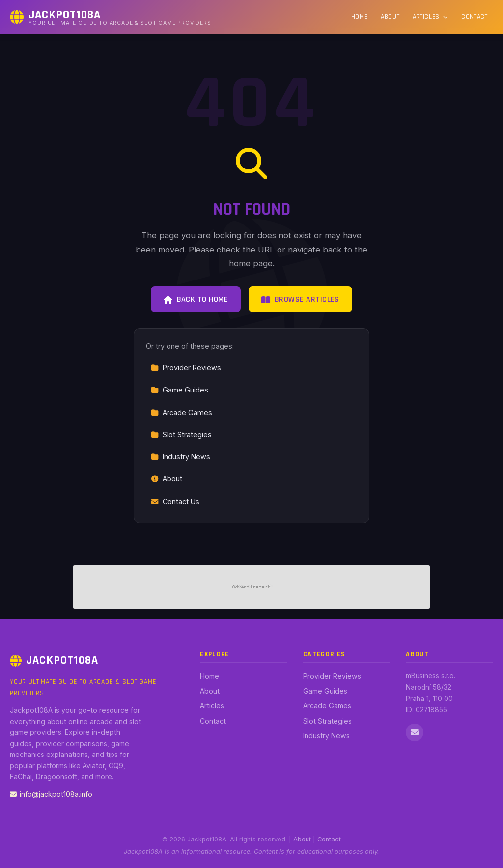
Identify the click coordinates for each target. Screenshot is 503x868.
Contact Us (175, 501)
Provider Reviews (186, 368)
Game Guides (180, 390)
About (390, 17)
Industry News (181, 457)
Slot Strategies (181, 434)
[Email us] (415, 732)
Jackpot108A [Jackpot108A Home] (54, 660)
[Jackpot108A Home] (111, 17)
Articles (431, 17)
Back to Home (196, 299)
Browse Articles (300, 299)
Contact (475, 17)
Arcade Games (182, 412)
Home (360, 17)
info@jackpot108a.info (51, 794)
